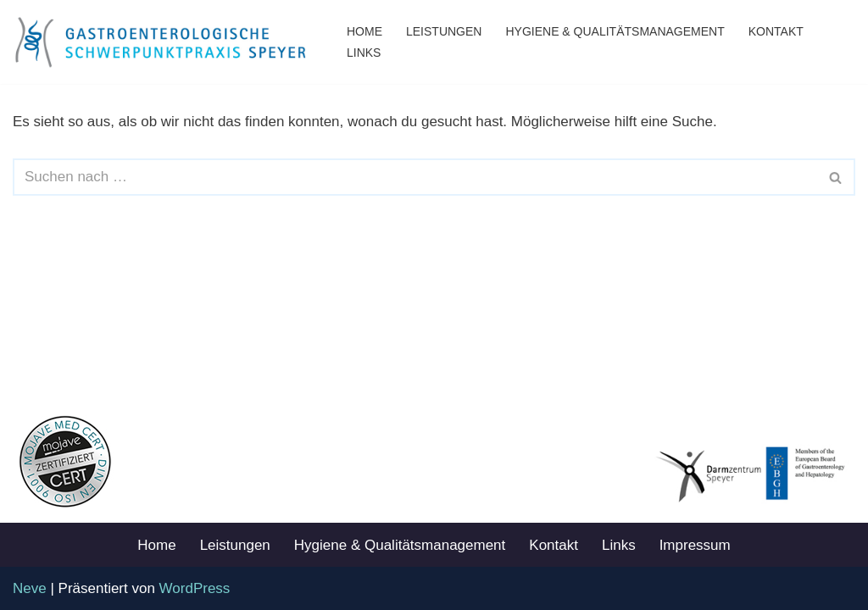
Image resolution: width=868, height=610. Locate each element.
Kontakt (776, 31)
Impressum (695, 545)
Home (364, 31)
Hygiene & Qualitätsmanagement (615, 31)
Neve (30, 588)
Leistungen (444, 31)
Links (364, 53)
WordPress (195, 588)
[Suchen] (415, 177)
